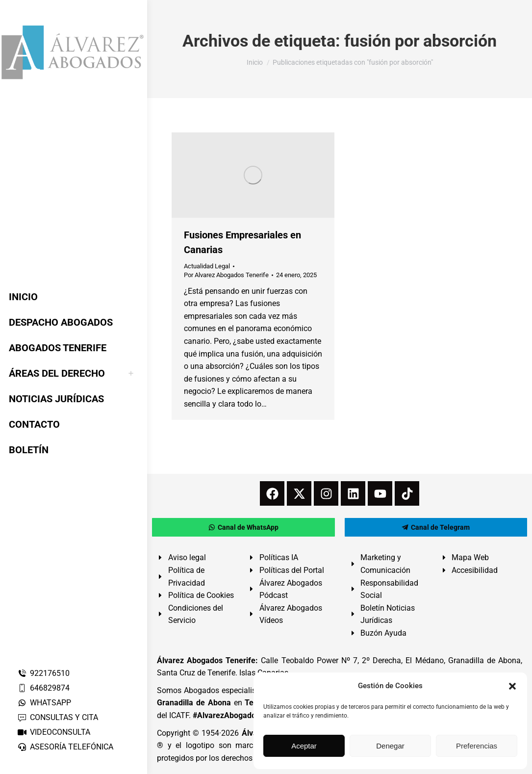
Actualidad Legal (207, 266)
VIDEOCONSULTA (54, 732)
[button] (512, 686)
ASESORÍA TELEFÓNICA (65, 747)
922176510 (43, 673)
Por (226, 275)
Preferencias (477, 746)
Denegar (390, 746)
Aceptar (304, 746)
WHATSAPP (44, 703)
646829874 (43, 688)
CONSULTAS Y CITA (58, 717)
